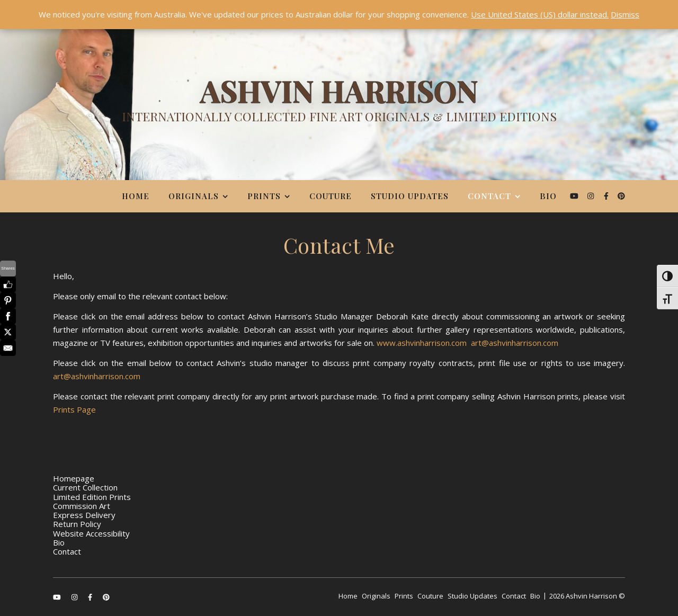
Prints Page (74, 409)
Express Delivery (84, 515)
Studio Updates (410, 196)
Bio (548, 196)
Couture (331, 196)
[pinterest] (621, 196)
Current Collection (85, 487)
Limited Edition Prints (92, 497)
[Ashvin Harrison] (339, 103)
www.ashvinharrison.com (422, 343)
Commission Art (82, 506)
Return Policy (77, 524)
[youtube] (575, 196)
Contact (489, 196)
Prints (264, 196)
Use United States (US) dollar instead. (540, 14)
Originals (194, 196)
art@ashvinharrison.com (515, 343)
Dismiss (625, 14)
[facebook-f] (607, 196)
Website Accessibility (91, 533)
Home (136, 196)
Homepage (74, 478)
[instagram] (592, 196)
